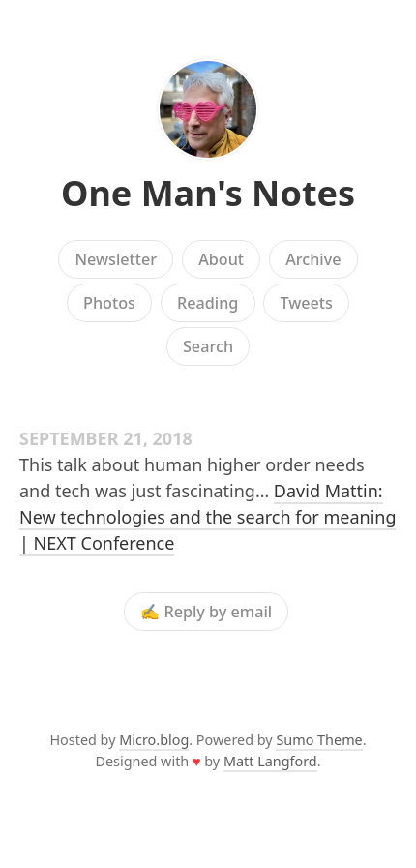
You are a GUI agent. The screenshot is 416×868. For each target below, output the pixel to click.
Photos (109, 303)
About (221, 259)
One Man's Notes (208, 193)
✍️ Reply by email (206, 612)
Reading (208, 303)
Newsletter (116, 259)
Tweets (306, 303)
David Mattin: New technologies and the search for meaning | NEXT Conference (208, 517)
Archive (313, 259)
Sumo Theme (319, 740)
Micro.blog (154, 740)
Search (208, 346)
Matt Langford (270, 761)
